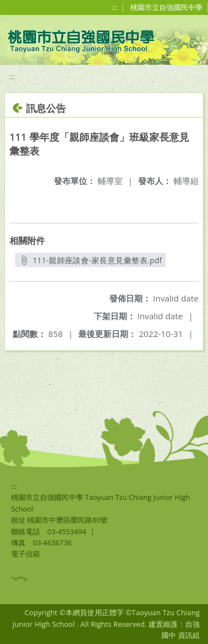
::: (115, 7)
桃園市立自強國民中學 (166, 7)
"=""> (19, 579)
